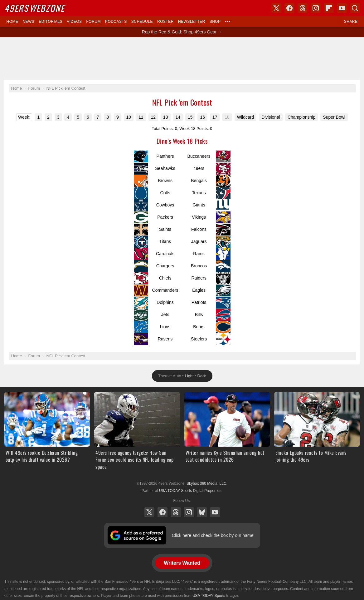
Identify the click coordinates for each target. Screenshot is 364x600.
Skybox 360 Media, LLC (206, 483)
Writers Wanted (182, 563)
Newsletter (192, 22)
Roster (165, 22)
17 (215, 117)
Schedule (142, 22)
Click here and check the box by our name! (213, 535)
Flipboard (329, 8)
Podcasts (116, 22)
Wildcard (245, 117)
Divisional (271, 117)
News (28, 22)
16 (202, 117)
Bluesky (202, 512)
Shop (215, 22)
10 (129, 117)
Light (189, 376)
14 (178, 117)
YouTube (215, 512)
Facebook (163, 512)
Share (351, 22)
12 (153, 117)
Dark (202, 376)
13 (166, 117)
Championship (302, 117)
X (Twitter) (149, 512)
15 (190, 117)
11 (141, 117)
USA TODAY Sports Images (216, 596)
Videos (74, 22)
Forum (94, 22)
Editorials (51, 22)
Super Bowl (334, 117)
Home (12, 22)
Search (355, 8)
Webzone (34, 8)
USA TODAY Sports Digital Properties (190, 491)
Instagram (189, 512)
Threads (176, 512)
